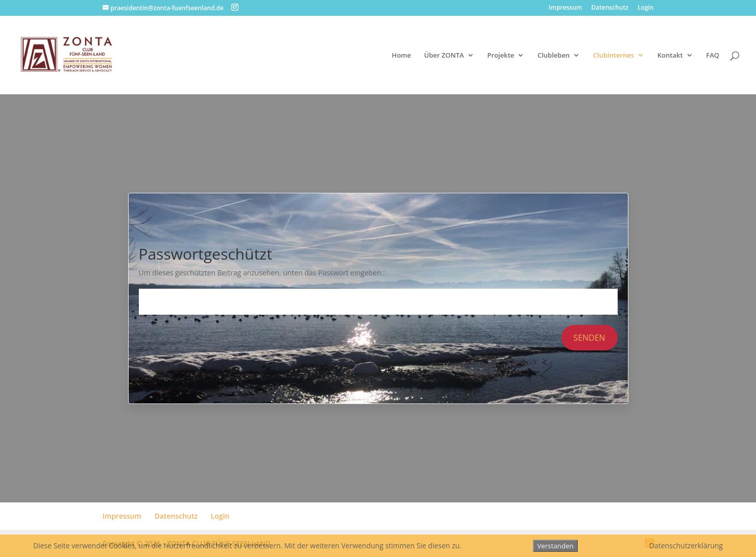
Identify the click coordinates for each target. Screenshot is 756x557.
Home (402, 56)
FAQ (713, 56)
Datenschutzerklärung (686, 546)
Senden (589, 338)
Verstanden (555, 546)
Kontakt (670, 56)
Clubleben (554, 56)
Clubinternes (614, 56)
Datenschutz (610, 8)
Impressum (565, 8)
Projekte (501, 56)
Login (645, 8)
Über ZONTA (444, 56)
